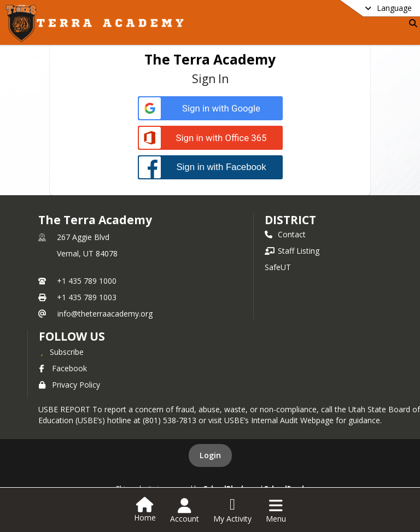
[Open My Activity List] (232, 511)
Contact (285, 234)
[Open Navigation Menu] (276, 511)
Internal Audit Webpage (292, 420)
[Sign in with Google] (210, 109)
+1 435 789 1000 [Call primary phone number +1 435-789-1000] (87, 281)
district (290, 220)
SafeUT (278, 267)
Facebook (63, 368)
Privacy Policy (69, 385)
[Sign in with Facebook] (210, 167)
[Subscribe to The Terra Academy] (61, 352)
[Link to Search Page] (411, 23)
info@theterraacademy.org (105, 314)
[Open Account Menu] (185, 511)
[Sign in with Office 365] (210, 138)
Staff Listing (292, 251)
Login (210, 455)
